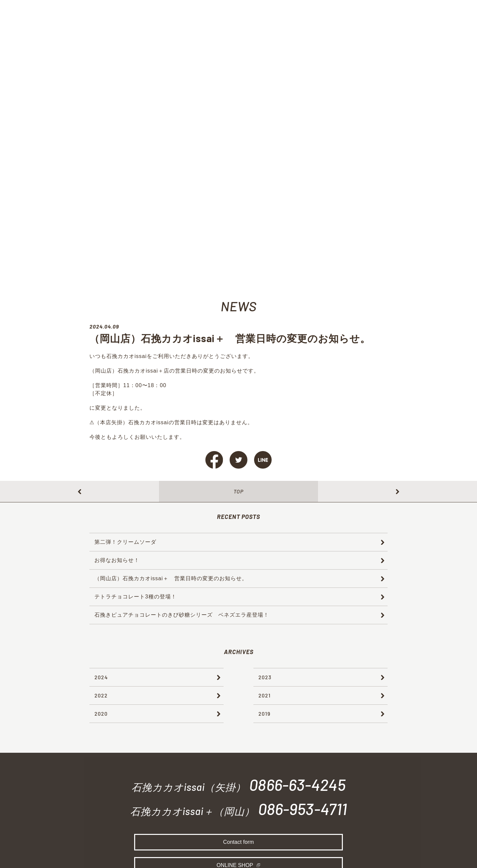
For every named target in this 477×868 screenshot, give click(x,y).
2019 (264, 714)
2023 (265, 677)
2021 (265, 695)
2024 (101, 677)
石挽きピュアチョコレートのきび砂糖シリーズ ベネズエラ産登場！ (182, 615)
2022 (101, 695)
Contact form (238, 844)
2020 (101, 714)
